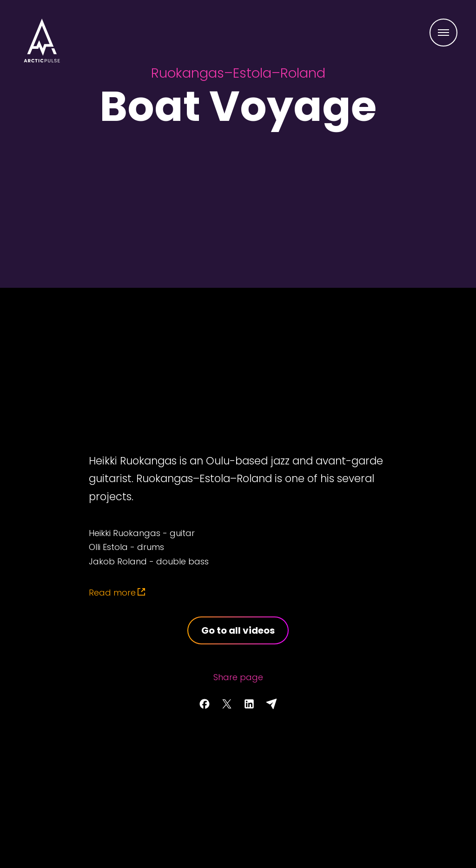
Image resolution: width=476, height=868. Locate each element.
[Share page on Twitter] (227, 704)
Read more (112, 593)
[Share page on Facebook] (205, 704)
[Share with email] (271, 704)
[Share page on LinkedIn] (249, 704)
